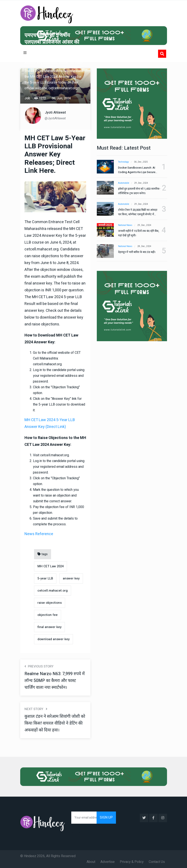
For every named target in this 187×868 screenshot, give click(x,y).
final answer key (49, 627)
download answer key (54, 639)
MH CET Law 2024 (51, 566)
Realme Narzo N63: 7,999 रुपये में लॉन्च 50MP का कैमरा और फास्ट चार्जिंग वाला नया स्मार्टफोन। (55, 681)
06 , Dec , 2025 (141, 162)
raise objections (50, 603)
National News (125, 225)
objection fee (48, 615)
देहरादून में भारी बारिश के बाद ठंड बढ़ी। (137, 252)
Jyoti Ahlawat (55, 113)
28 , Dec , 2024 (144, 246)
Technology (123, 162)
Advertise (108, 862)
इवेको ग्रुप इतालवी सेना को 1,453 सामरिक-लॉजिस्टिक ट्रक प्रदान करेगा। (139, 191)
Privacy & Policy (132, 862)
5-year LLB (45, 578)
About (91, 862)
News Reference (39, 534)
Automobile (124, 183)
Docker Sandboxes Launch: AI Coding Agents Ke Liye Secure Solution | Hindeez (137, 170)
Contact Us (157, 862)
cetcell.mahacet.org (53, 591)
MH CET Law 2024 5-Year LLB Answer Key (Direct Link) (50, 423)
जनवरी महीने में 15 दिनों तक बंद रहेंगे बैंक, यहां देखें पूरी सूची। (139, 233)
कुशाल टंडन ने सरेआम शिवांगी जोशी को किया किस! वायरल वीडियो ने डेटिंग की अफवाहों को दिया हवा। (55, 723)
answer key (71, 578)
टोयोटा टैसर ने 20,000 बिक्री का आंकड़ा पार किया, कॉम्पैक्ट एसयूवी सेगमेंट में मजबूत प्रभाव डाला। (138, 212)
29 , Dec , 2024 (141, 183)
